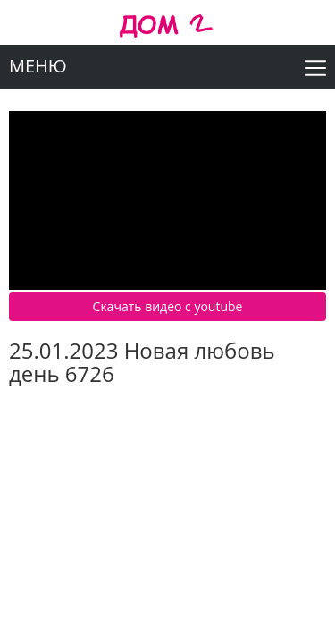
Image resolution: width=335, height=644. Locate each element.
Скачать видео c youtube (168, 306)
